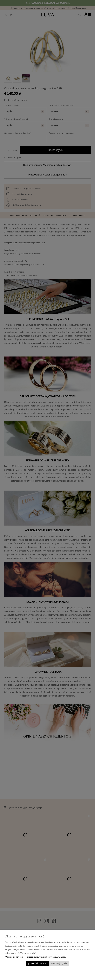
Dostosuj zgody (59, 963)
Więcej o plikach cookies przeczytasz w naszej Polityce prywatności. (35, 957)
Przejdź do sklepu (37, 963)
